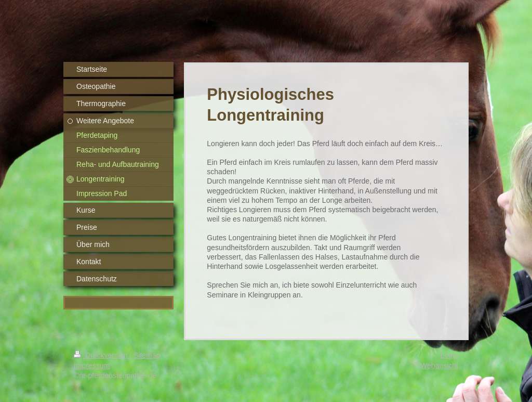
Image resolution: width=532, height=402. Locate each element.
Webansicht (439, 366)
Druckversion (102, 355)
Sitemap (147, 355)
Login (449, 355)
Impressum (92, 366)
